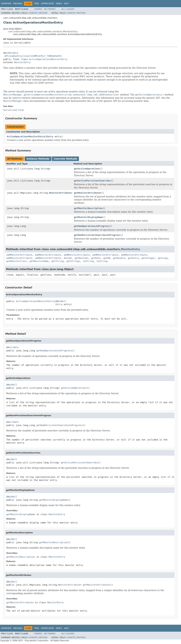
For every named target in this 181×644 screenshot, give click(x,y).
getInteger (148, 258)
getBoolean (81, 258)
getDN (107, 258)
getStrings (73, 261)
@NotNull (61, 301)
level (27, 56)
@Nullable (12, 347)
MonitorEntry (22, 62)
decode (68, 258)
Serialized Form (13, 110)
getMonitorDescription (88, 208)
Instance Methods (38, 159)
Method (43, 13)
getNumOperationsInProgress (92, 226)
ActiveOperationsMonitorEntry (48, 59)
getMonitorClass (17, 261)
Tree (37, 4)
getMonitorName (39, 261)
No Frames (50, 9)
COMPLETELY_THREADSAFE (46, 56)
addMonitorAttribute (19, 255)
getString (58, 261)
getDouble (119, 258)
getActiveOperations (87, 169)
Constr (33, 13)
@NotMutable (11, 53)
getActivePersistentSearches (93, 181)
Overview (6, 4)
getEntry (133, 258)
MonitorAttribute (60, 193)
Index (59, 4)
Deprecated (47, 4)
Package (18, 4)
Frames (38, 9)
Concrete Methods (65, 159)
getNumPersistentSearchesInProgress (97, 235)
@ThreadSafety (13, 56)
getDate (96, 258)
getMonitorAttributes (88, 193)
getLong (163, 258)
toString (88, 261)
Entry (50, 136)
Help (66, 4)
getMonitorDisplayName (88, 217)
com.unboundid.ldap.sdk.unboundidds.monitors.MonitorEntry (43, 31)
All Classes (68, 9)
